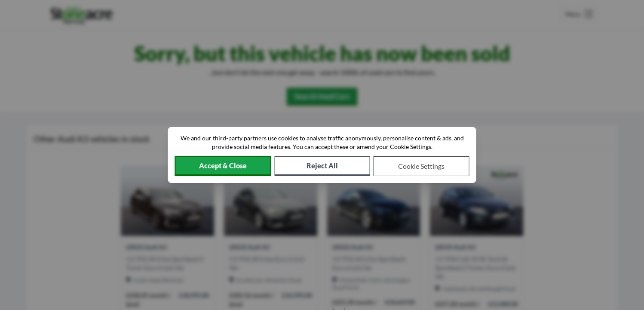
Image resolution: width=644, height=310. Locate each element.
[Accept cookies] (223, 166)
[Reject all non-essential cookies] (322, 166)
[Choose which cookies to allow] (422, 166)
